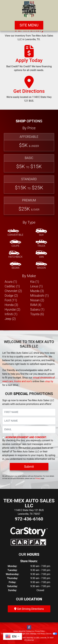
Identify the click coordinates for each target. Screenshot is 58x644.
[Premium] (29, 206)
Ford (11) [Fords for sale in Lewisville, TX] (11, 300)
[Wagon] (41, 266)
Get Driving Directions (29, 609)
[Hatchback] (15, 255)
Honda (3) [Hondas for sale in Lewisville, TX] (11, 305)
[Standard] (29, 185)
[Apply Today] (29, 60)
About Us (22, 631)
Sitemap (33, 634)
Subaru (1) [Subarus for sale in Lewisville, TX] (37, 309)
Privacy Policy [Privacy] (40, 631)
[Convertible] (15, 233)
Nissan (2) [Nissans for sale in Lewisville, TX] (37, 300)
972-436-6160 (29, 519)
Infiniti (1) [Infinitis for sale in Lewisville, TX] (11, 314)
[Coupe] (15, 244)
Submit (29, 467)
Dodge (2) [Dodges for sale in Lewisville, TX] (11, 296)
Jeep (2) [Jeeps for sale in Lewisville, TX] (10, 319)
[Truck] (41, 244)
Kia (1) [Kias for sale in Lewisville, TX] (35, 282)
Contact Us (30, 631)
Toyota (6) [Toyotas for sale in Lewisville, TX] (37, 314)
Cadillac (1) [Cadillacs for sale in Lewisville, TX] (12, 286)
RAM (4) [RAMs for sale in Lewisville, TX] (36, 305)
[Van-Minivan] (41, 255)
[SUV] (41, 233)
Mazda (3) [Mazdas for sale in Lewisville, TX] (37, 291)
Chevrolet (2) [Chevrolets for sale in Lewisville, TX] (13, 291)
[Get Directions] (29, 90)
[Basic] (29, 163)
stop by (49, 381)
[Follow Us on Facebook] (29, 627)
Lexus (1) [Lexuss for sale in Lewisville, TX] (37, 286)
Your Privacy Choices (47, 634)
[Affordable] (29, 142)
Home (16, 631)
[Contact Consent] (3, 437)
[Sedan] (15, 266)
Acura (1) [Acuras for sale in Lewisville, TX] (11, 282)
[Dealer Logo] (29, 10)
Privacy (38, 478)
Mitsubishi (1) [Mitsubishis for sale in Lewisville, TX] (40, 296)
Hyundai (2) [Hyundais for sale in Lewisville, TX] (12, 309)
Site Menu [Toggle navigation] (29, 25)
